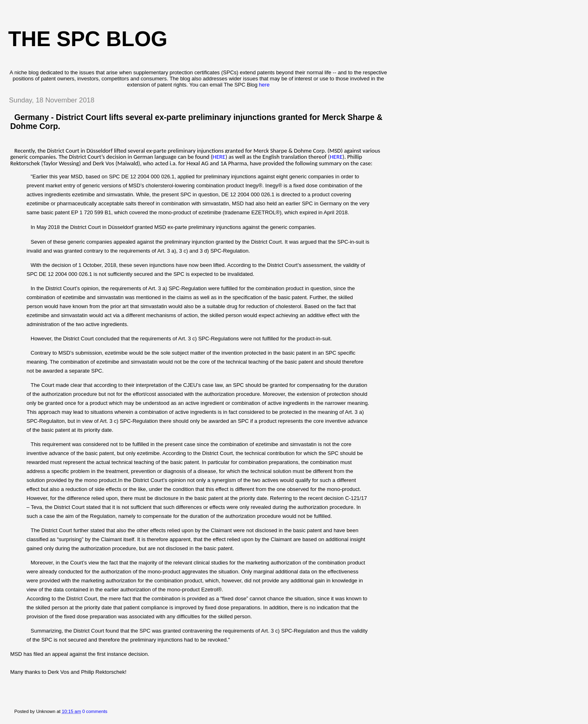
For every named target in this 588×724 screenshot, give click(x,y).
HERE (219, 157)
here (264, 85)
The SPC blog (88, 39)
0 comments (95, 711)
